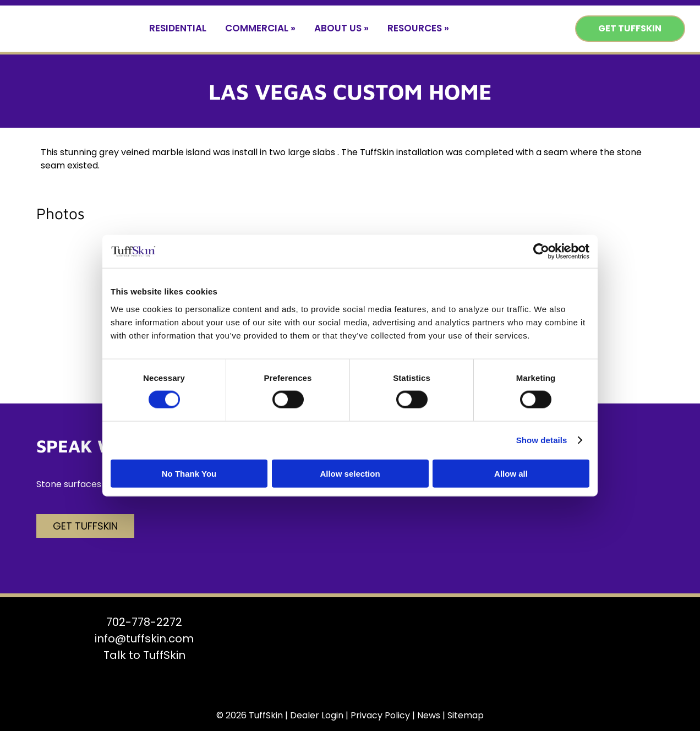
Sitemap (466, 715)
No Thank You (189, 473)
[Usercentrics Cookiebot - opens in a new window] (541, 252)
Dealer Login (317, 715)
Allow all (511, 473)
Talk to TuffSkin (144, 655)
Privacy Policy (380, 715)
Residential (178, 28)
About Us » (341, 28)
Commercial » (260, 28)
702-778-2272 (144, 622)
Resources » (418, 28)
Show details (542, 440)
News (429, 715)
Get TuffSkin (630, 28)
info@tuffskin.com (144, 639)
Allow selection (350, 473)
